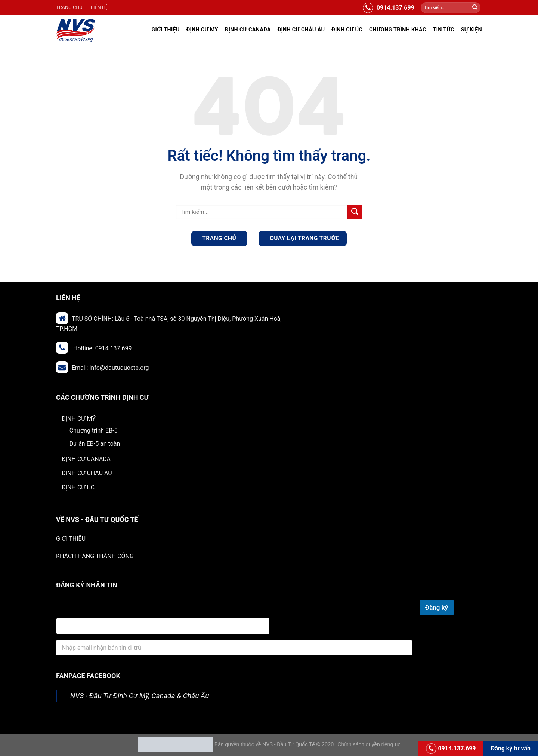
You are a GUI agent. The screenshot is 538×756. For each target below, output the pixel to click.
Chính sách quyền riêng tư (369, 745)
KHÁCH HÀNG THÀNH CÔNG (95, 556)
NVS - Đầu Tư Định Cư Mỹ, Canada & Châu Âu (140, 696)
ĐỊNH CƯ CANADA (248, 30)
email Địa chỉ (73, 609)
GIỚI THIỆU (71, 539)
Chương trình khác (398, 30)
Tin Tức (444, 30)
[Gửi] (475, 8)
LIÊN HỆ (99, 7)
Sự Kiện (471, 30)
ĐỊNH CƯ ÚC (347, 30)
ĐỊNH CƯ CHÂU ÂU (301, 30)
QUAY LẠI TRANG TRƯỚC (304, 238)
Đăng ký (437, 608)
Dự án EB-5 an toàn (95, 444)
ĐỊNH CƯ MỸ (202, 30)
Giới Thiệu (165, 30)
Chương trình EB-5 (94, 431)
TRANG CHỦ (69, 7)
